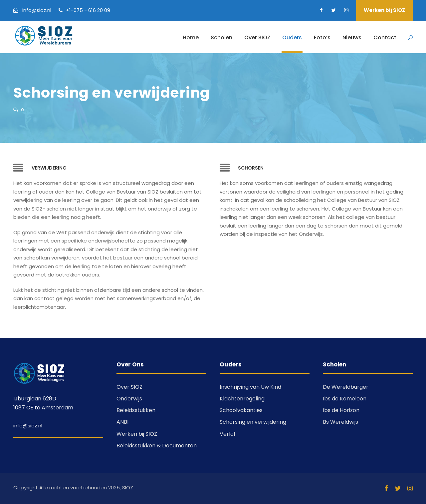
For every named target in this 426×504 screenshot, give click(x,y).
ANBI (122, 422)
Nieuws (352, 37)
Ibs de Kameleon (345, 399)
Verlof (228, 434)
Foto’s (322, 37)
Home (191, 37)
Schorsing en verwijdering (253, 422)
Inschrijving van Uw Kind (250, 387)
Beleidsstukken (136, 410)
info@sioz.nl (28, 426)
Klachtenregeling (242, 399)
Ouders (292, 37)
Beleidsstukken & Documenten (157, 446)
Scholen (221, 37)
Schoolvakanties (241, 410)
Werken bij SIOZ (384, 10)
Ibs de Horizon (341, 410)
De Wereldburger (346, 387)
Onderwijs (129, 399)
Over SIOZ (257, 37)
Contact (385, 37)
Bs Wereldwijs (340, 422)
